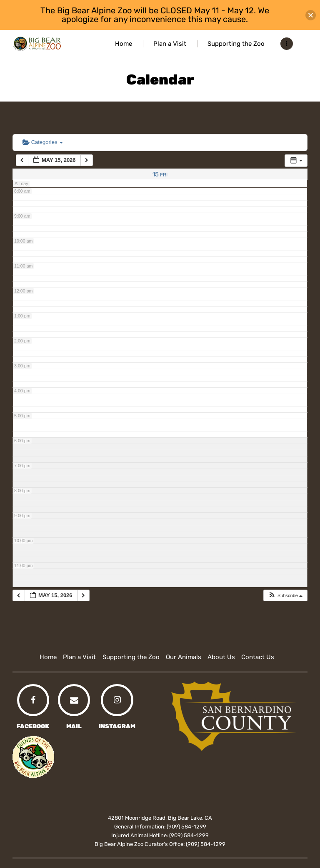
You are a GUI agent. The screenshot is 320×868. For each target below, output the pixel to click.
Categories (43, 142)
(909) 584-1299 (186, 827)
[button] (285, 596)
